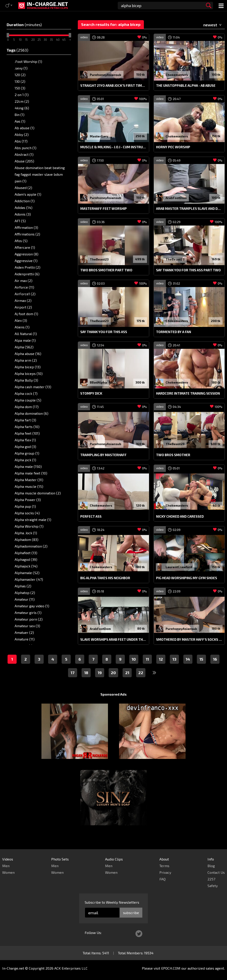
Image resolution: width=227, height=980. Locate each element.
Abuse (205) (24, 161)
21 (127, 681)
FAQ (162, 879)
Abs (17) (21, 141)
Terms (164, 866)
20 (113, 681)
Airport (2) (23, 307)
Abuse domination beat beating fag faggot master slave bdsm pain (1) (40, 174)
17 (73, 681)
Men (6, 866)
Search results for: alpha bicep (111, 24)
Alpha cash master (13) (33, 387)
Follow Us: (93, 933)
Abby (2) (22, 134)
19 (100, 681)
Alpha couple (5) (28, 400)
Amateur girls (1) (28, 612)
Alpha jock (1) (25, 460)
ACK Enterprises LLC (71, 968)
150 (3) (20, 88)
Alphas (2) (23, 586)
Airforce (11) (24, 287)
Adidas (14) (23, 207)
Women (8, 872)
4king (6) (22, 108)
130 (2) (20, 81)
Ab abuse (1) (24, 128)
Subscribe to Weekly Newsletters (112, 902)
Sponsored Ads (113, 703)
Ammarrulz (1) (26, 652)
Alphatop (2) (25, 593)
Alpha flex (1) (25, 440)
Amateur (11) (25, 599)
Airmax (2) (23, 300)
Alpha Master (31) (29, 480)
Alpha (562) (24, 347)
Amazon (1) (24, 646)
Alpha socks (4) (27, 513)
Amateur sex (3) (27, 626)
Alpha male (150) (28, 466)
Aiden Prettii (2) (27, 267)
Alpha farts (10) (27, 427)
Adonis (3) (23, 214)
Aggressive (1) (26, 261)
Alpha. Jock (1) (26, 533)
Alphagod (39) (26, 559)
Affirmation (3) (26, 227)
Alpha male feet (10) (31, 473)
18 (86, 681)
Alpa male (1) (25, 340)
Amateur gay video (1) (32, 606)
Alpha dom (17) (27, 407)
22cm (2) (22, 101)
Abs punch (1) (25, 148)
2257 (211, 879)
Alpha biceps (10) (29, 373)
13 (174, 667)
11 (147, 667)
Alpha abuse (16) (28, 354)
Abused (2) (23, 188)
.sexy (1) (21, 68)
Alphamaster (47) (29, 579)
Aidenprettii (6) (27, 274)
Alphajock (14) (26, 566)
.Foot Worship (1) (28, 61)
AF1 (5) (20, 221)
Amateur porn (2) (29, 619)
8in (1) (20, 115)
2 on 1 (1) (22, 95)
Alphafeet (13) (26, 553)
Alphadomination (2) (31, 546)
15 (201, 667)
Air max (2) (23, 281)
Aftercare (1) (25, 247)
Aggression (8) (26, 254)
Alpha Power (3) (28, 500)
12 (161, 667)
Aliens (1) (22, 327)
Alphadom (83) (26, 539)
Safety (213, 886)
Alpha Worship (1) (29, 526)
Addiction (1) (25, 201)
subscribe (131, 913)
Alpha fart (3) (25, 420)
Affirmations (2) (27, 234)
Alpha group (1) (27, 453)
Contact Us (216, 872)
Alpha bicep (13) (28, 367)
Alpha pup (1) (25, 506)
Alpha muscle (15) (29, 486)
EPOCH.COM (171, 968)
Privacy (165, 872)
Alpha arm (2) (26, 360)
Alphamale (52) (27, 573)
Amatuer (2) (24, 632)
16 (215, 667)
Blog (211, 866)
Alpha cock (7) (26, 393)
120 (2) (20, 75)
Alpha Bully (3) (26, 380)
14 (188, 667)
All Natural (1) (26, 334)
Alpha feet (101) (27, 433)
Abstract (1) (24, 154)
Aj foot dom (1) (26, 314)
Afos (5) (21, 241)
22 (141, 681)
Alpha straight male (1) (33, 520)
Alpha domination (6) (31, 413)
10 (134, 667)
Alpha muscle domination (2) (38, 493)
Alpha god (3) (25, 447)
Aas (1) (20, 121)
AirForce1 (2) (25, 294)
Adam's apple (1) (28, 194)
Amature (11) (25, 639)
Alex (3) (21, 320)
